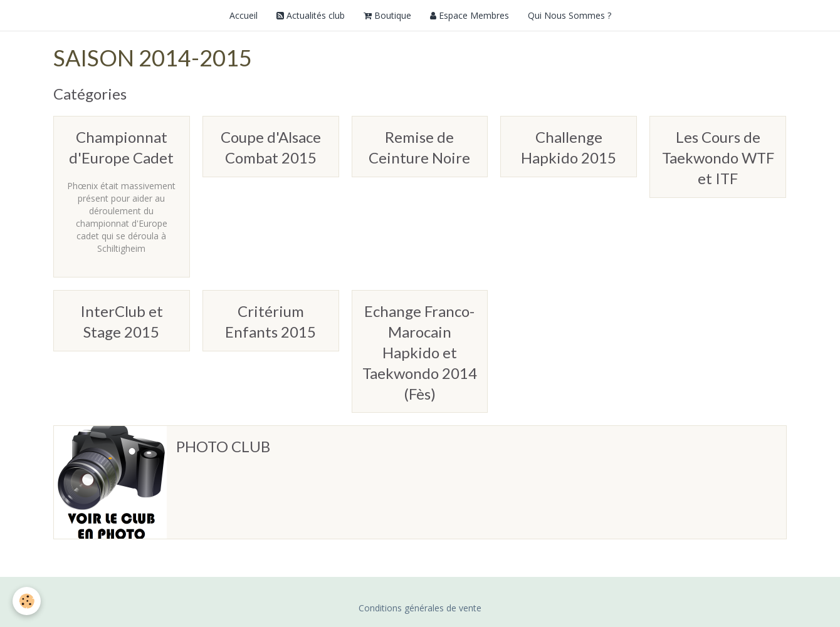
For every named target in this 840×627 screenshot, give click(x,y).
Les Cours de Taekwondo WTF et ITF (718, 158)
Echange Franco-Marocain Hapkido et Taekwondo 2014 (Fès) (420, 352)
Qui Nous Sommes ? (570, 15)
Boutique (387, 15)
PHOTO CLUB (223, 446)
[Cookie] (27, 601)
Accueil (244, 15)
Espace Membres (470, 15)
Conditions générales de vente (420, 608)
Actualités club (311, 15)
